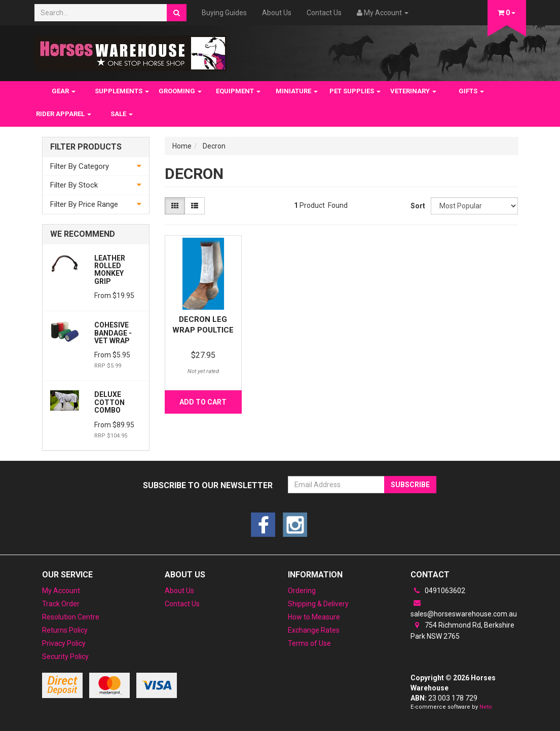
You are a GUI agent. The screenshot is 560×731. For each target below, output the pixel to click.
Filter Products (86, 147)
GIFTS (471, 91)
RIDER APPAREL (64, 114)
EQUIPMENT (238, 91)
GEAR (64, 91)
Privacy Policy (64, 643)
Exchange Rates (314, 630)
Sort (417, 206)
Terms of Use (309, 643)
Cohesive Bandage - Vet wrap (113, 333)
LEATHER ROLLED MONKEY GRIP (110, 270)
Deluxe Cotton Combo (109, 402)
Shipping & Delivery (318, 604)
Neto (486, 707)
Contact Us (324, 13)
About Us (277, 13)
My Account (61, 591)
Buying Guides (224, 13)
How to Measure (314, 617)
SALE (122, 114)
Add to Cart (203, 402)
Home (182, 146)
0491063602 (438, 591)
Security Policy (65, 656)
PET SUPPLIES (355, 91)
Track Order (61, 604)
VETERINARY (413, 91)
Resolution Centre (71, 617)
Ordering (302, 591)
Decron (214, 146)
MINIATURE (297, 91)
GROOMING (180, 91)
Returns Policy (65, 630)
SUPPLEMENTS (122, 91)
